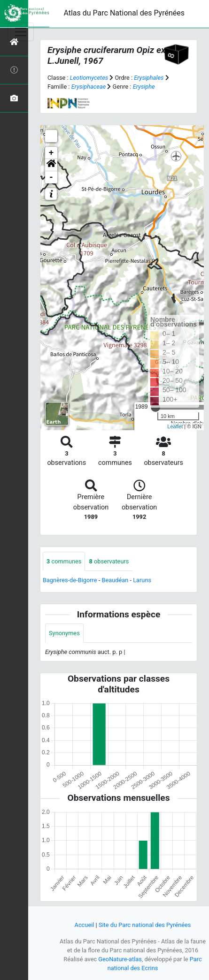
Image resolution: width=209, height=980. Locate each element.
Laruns (142, 580)
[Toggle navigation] (21, 32)
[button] (51, 165)
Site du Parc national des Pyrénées (145, 925)
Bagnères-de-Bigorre (70, 580)
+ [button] (51, 153)
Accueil (85, 925)
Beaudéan (115, 580)
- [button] (51, 177)
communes (64, 561)
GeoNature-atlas (120, 959)
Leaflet (175, 426)
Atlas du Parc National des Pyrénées (124, 13)
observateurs (109, 561)
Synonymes (64, 633)
